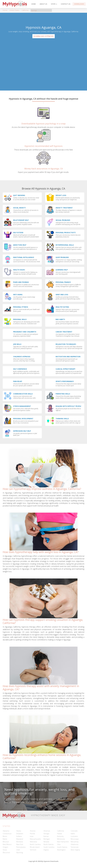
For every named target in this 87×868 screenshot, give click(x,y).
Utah (18, 850)
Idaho (73, 834)
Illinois (5, 836)
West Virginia (75, 850)
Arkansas (47, 831)
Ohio (59, 844)
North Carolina (35, 844)
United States (14, 10)
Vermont (33, 850)
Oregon (5, 847)
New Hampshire (63, 842)
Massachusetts (35, 839)
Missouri (6, 842)
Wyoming (20, 852)
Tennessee (75, 847)
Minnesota (61, 839)
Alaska (19, 831)
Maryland (20, 839)
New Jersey (75, 842)
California (25, 10)
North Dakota (48, 844)
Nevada (46, 842)
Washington (61, 850)
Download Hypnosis (44, 36)
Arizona (33, 831)
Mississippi (75, 839)
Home (34, 4)
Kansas (46, 836)
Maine (5, 839)
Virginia (46, 850)
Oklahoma (74, 844)
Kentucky (60, 836)
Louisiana (74, 836)
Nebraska (33, 842)
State (54, 4)
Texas (5, 850)
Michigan (47, 839)
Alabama (6, 831)
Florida (32, 834)
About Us (43, 4)
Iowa (32, 836)
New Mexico (7, 844)
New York (20, 844)
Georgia (46, 834)
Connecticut (7, 834)
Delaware (20, 834)
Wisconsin (6, 852)
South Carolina (49, 847)
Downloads (79, 4)
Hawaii (59, 834)
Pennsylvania (21, 847)
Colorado (74, 831)
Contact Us (66, 4)
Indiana (19, 836)
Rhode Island (35, 847)
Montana (20, 842)
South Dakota (62, 847)
